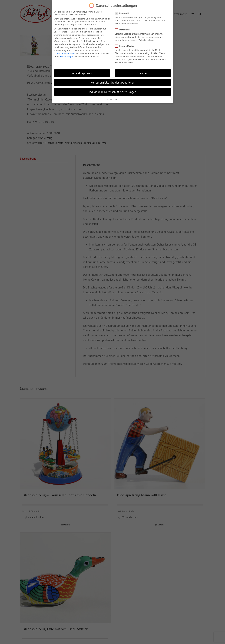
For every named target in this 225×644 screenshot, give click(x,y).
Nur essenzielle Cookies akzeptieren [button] (112, 83)
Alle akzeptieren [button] (82, 73)
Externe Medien (126, 46)
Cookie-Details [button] (113, 99)
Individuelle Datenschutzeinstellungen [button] (113, 92)
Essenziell (123, 13)
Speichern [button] (143, 73)
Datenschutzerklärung (65, 54)
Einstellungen (67, 57)
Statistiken (124, 30)
